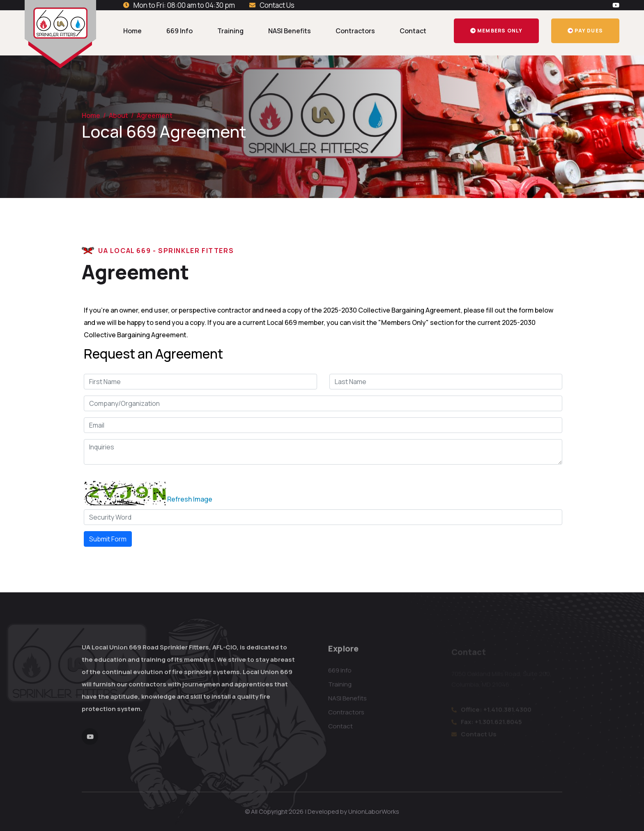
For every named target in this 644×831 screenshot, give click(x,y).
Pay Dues (585, 31)
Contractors (355, 31)
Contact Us (277, 5)
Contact (413, 31)
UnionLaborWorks (374, 811)
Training (230, 31)
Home (132, 31)
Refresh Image (190, 499)
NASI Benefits (290, 31)
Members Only (496, 31)
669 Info (179, 31)
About (118, 115)
